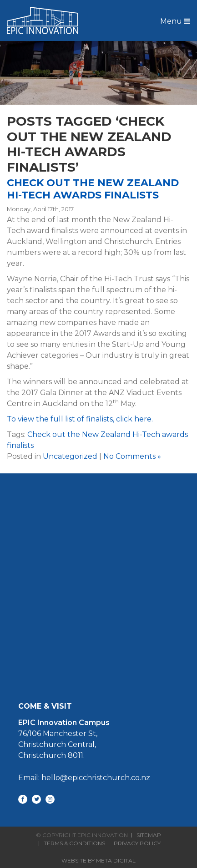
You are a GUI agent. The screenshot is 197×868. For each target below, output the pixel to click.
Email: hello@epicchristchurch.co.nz (84, 778)
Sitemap (149, 835)
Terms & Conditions (74, 843)
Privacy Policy (137, 843)
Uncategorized (70, 456)
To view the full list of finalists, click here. (80, 419)
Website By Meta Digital (98, 860)
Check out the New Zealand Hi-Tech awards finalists (93, 189)
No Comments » (132, 456)
